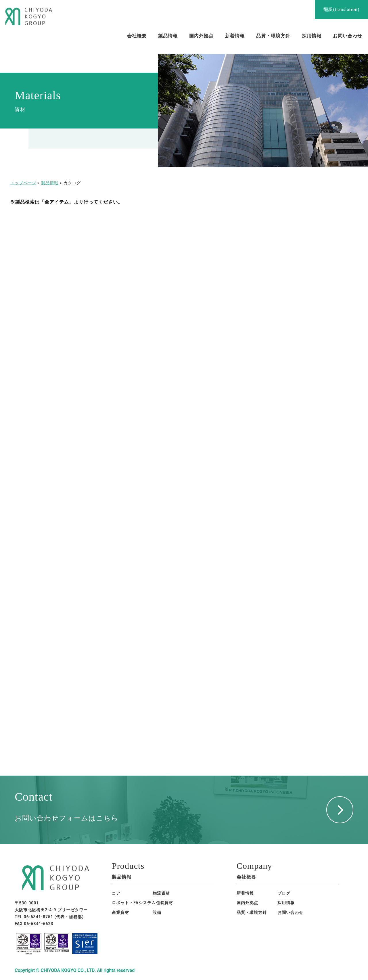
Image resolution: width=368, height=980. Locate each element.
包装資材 (164, 903)
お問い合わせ (290, 912)
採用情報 (286, 903)
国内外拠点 (247, 903)
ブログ (284, 893)
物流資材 (161, 893)
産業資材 (120, 912)
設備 (157, 912)
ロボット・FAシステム (134, 903)
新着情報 (245, 893)
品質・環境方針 (252, 912)
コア (116, 893)
